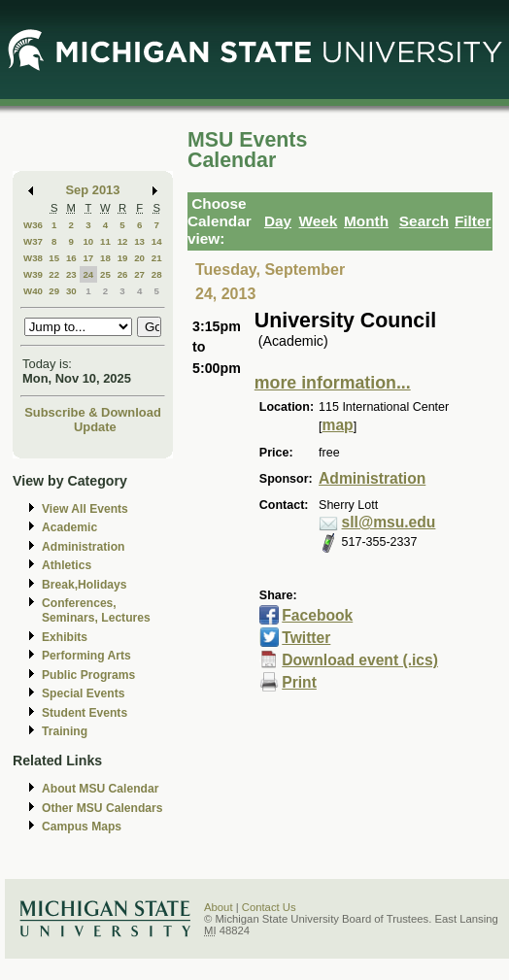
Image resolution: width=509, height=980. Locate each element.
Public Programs (88, 675)
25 (105, 274)
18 (105, 258)
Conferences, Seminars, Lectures (96, 610)
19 (123, 258)
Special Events (83, 693)
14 (157, 241)
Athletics (67, 565)
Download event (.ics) (360, 660)
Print (299, 682)
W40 (33, 291)
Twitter (306, 638)
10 (88, 241)
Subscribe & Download (93, 412)
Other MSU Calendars (102, 808)
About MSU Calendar (100, 789)
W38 (33, 258)
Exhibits (65, 637)
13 (139, 241)
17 (88, 258)
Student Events (85, 713)
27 (139, 274)
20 (139, 258)
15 (54, 258)
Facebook (317, 615)
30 (71, 291)
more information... (333, 383)
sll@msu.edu (389, 522)
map (338, 425)
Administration (83, 547)
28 (157, 274)
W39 (33, 274)
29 (54, 291)
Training (65, 731)
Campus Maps (82, 827)
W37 (33, 241)
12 (123, 241)
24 (88, 274)
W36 (33, 225)
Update (95, 427)
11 (105, 241)
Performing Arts (86, 656)
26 (123, 274)
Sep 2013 (93, 190)
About (219, 907)
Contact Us (269, 907)
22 (54, 274)
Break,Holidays (85, 585)
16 (71, 258)
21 (157, 258)
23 (71, 274)
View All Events (85, 509)
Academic (69, 527)
